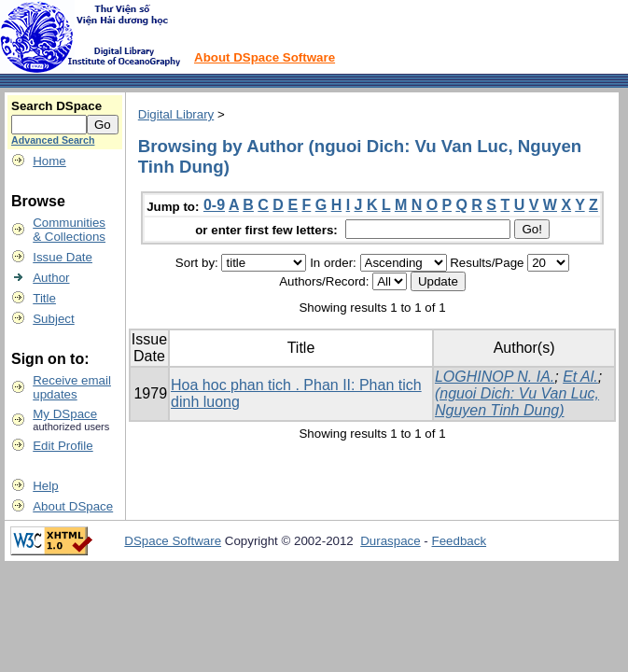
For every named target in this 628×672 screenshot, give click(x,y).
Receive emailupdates (72, 387)
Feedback (460, 541)
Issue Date (63, 257)
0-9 (214, 205)
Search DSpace (56, 106)
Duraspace (390, 541)
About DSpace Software (265, 57)
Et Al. (580, 377)
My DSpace (65, 414)
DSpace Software (173, 541)
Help (45, 486)
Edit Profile (63, 446)
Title (44, 298)
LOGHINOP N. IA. (495, 377)
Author (51, 278)
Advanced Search (53, 140)
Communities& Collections (69, 230)
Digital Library (176, 114)
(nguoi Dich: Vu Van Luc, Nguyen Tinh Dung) (517, 402)
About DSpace (73, 506)
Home (49, 161)
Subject (53, 319)
